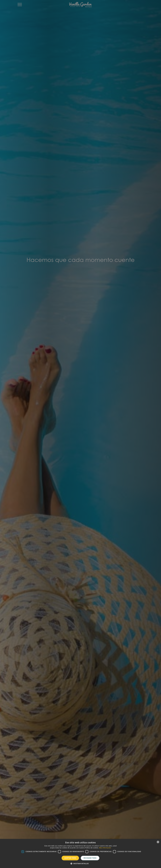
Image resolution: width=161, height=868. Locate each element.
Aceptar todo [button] (70, 858)
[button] (80, 864)
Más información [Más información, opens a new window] (105, 848)
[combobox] (158, 842)
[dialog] (80, 853)
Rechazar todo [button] (90, 858)
